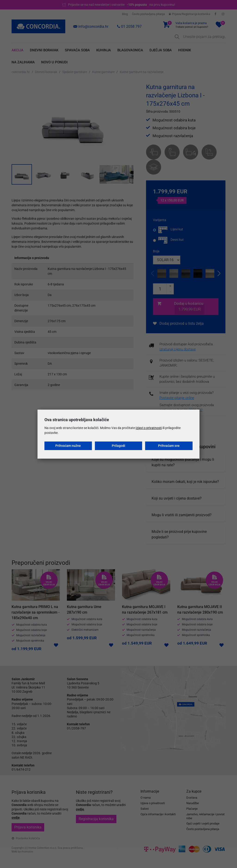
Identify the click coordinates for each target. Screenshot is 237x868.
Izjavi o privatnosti (149, 428)
